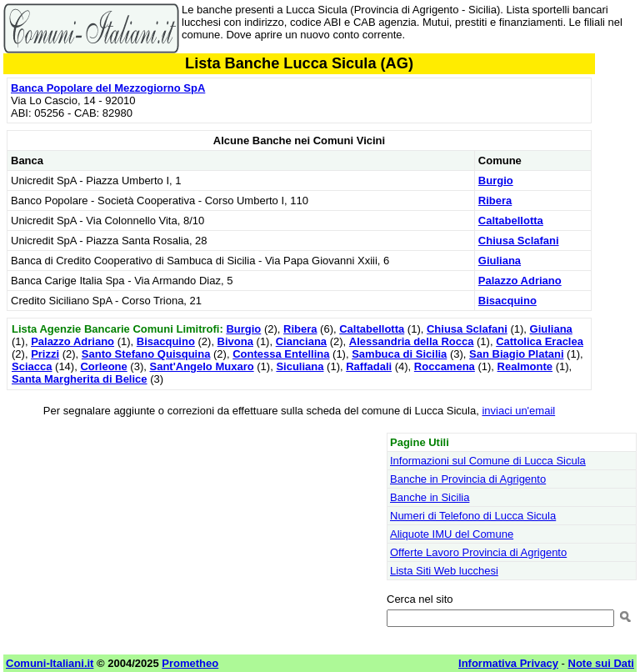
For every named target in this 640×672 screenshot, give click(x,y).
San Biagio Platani (516, 354)
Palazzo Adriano (520, 281)
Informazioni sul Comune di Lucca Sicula (488, 461)
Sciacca (32, 366)
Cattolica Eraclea (540, 341)
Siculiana (300, 366)
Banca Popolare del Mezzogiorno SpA (108, 88)
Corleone (103, 366)
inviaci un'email (518, 411)
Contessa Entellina (281, 354)
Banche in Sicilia (430, 497)
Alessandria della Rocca (412, 341)
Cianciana (301, 341)
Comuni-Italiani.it (50, 663)
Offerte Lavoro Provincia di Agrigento (478, 552)
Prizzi (45, 354)
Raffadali (369, 366)
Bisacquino (507, 301)
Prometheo (190, 663)
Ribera (495, 201)
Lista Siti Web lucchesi (444, 571)
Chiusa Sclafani (519, 241)
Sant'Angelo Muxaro (201, 366)
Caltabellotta (511, 221)
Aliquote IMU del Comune (452, 534)
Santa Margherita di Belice (80, 379)
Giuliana (500, 261)
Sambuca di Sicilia (399, 354)
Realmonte (525, 366)
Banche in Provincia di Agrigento (468, 479)
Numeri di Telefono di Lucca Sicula (473, 516)
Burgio (496, 181)
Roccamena (445, 366)
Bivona (235, 341)
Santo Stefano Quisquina (146, 354)
